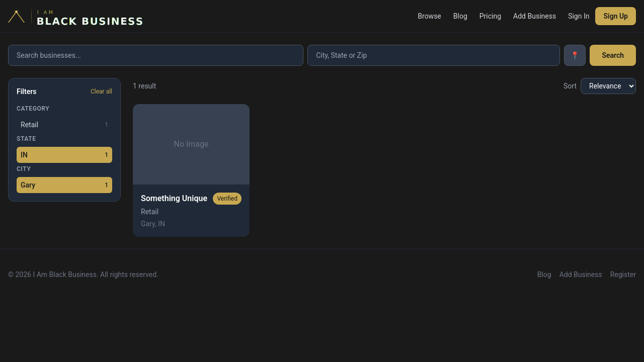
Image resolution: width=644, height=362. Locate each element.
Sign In (579, 16)
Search (613, 55)
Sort (570, 86)
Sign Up (616, 16)
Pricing (490, 16)
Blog (460, 16)
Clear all (101, 92)
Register (623, 275)
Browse (429, 16)
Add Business (535, 16)
